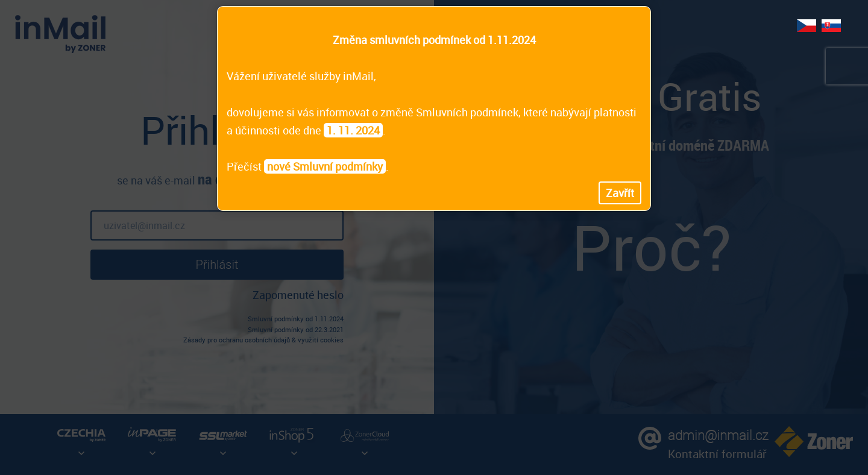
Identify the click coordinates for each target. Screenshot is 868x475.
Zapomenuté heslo (298, 295)
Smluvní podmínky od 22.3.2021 (296, 329)
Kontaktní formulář (717, 454)
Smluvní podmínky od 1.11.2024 (296, 319)
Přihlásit (217, 265)
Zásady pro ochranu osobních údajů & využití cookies (263, 340)
